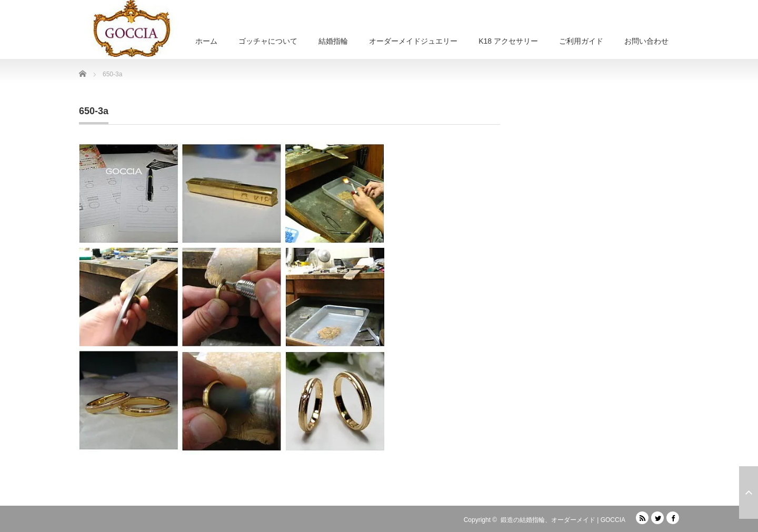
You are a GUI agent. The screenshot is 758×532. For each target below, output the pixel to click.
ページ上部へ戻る (749, 493)
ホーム (206, 41)
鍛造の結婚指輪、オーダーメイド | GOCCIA (563, 520)
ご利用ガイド (581, 41)
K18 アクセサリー (508, 41)
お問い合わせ (646, 41)
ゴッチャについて (268, 41)
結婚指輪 (333, 41)
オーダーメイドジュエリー (413, 41)
